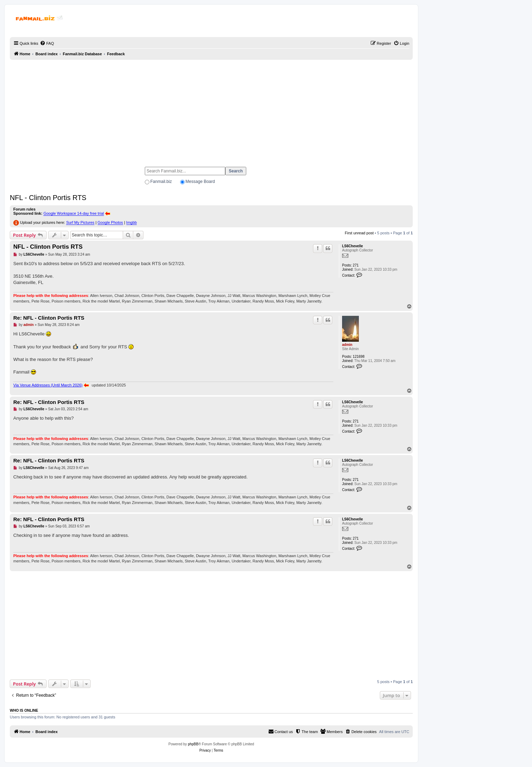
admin (347, 345)
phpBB (193, 744)
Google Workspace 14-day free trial (74, 213)
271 (356, 265)
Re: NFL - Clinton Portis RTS (49, 318)
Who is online (24, 710)
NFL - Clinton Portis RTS (48, 198)
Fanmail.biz (161, 182)
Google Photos (110, 222)
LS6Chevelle (352, 246)
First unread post (359, 233)
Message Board (200, 182)
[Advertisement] (211, 110)
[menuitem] (47, 43)
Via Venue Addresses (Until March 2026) (48, 385)
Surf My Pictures (80, 222)
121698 (359, 357)
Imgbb (132, 222)
